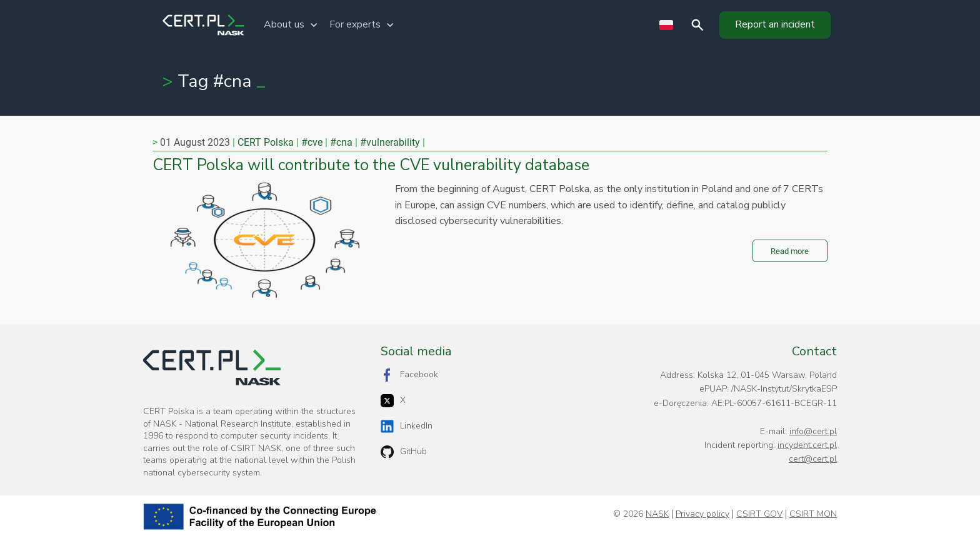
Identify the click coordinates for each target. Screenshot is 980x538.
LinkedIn (407, 426)
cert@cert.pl (813, 459)
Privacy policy (702, 514)
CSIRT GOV (759, 514)
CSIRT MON (813, 514)
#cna (341, 142)
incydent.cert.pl (807, 445)
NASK (657, 514)
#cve (312, 142)
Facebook (409, 375)
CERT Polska (266, 142)
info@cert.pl (813, 431)
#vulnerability (390, 142)
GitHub (404, 452)
